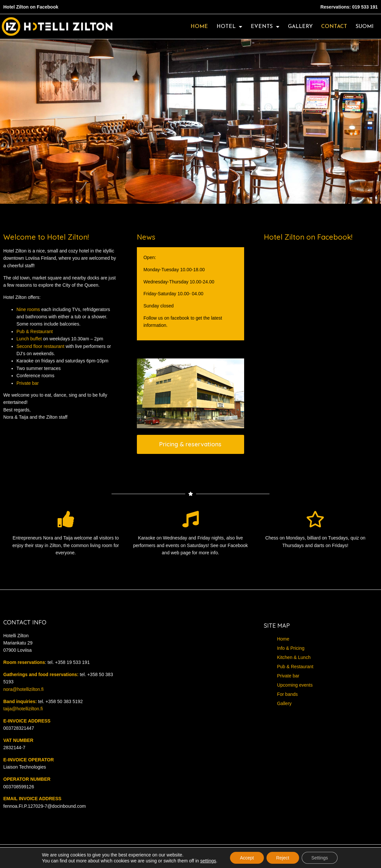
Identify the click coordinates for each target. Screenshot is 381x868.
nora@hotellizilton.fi (23, 689)
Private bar (28, 383)
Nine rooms (28, 309)
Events (265, 27)
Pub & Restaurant (35, 331)
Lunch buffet (29, 339)
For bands (287, 694)
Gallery (300, 27)
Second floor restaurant (40, 346)
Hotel (229, 27)
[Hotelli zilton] (190, 685)
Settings (320, 858)
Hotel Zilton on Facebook (31, 7)
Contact (334, 27)
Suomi (365, 27)
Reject (283, 858)
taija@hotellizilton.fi (23, 709)
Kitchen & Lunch (294, 657)
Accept (247, 858)
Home (199, 27)
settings (208, 861)
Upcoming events (295, 685)
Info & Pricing (291, 648)
